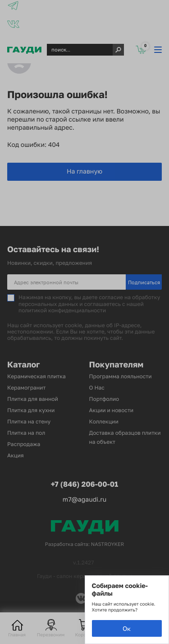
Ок (127, 628)
